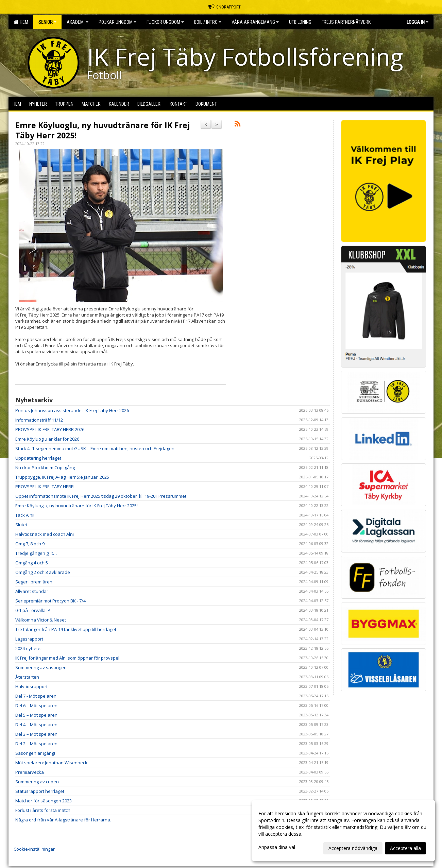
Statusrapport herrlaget (40, 791)
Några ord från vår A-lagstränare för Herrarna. (63, 820)
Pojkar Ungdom (117, 22)
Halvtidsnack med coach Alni (45, 534)
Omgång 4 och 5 (32, 563)
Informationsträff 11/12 (39, 420)
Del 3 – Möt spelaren (36, 734)
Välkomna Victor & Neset (41, 620)
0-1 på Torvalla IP (33, 610)
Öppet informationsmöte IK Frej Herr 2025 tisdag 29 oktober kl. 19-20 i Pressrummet (101, 496)
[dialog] (343, 831)
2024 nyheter (29, 648)
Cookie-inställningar (34, 849)
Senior (47, 22)
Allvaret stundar (32, 591)
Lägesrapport (29, 639)
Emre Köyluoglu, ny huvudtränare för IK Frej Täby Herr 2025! (103, 130)
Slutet (21, 525)
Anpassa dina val (277, 847)
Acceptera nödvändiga (353, 848)
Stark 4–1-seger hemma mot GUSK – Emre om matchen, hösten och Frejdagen (95, 448)
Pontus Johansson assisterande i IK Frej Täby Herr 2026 (72, 410)
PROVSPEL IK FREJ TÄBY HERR (45, 487)
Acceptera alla (405, 848)
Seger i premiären (34, 582)
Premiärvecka (30, 772)
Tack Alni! (25, 515)
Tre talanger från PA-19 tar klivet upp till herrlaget (66, 629)
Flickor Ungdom (165, 22)
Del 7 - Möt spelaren (36, 696)
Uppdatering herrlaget (38, 458)
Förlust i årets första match (43, 810)
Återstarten (27, 677)
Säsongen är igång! (35, 753)
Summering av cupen (37, 782)
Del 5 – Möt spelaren (36, 715)
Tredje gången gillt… (36, 553)
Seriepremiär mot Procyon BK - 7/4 (50, 601)
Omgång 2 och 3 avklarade (43, 572)
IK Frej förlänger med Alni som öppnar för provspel (67, 658)
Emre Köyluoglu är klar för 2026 (47, 439)
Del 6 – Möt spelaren (36, 705)
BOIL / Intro (208, 22)
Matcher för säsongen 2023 (44, 801)
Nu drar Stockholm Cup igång (45, 467)
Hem (21, 22)
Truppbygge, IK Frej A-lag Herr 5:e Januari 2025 (62, 477)
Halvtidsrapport (31, 686)
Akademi (78, 22)
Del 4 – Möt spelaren (36, 725)
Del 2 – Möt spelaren (36, 744)
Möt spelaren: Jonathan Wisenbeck (51, 763)
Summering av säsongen (41, 667)
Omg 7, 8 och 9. (30, 544)
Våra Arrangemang (255, 22)
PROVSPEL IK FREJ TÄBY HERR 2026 (50, 429)
